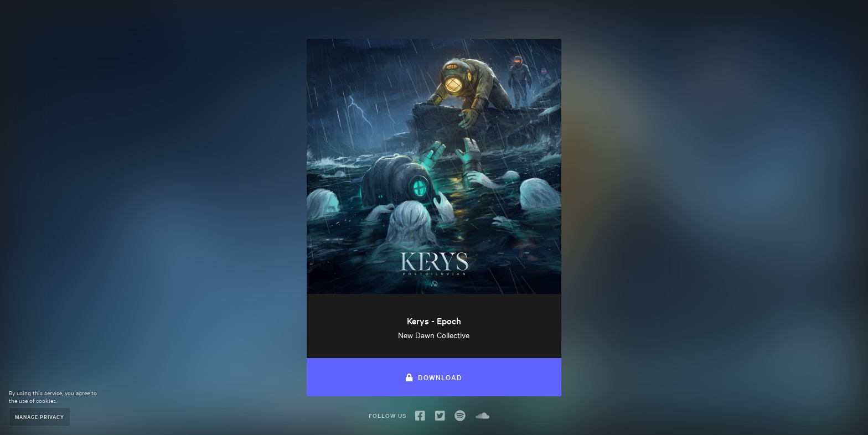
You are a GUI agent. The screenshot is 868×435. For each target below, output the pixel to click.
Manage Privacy (40, 416)
